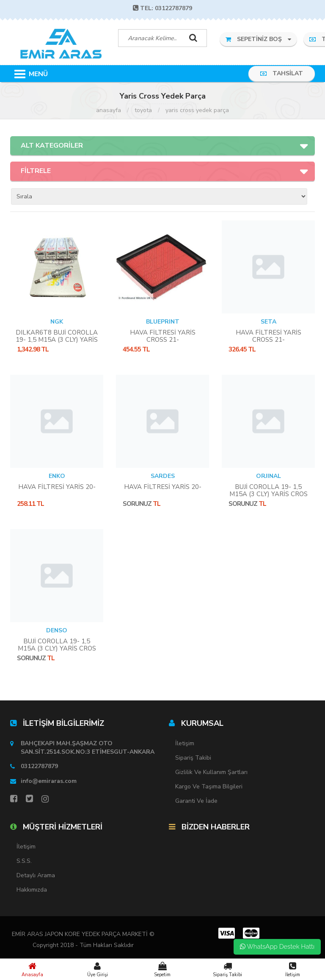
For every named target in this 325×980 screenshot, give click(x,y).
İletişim (292, 969)
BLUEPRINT (163, 322)
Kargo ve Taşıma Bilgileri (209, 786)
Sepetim (162, 969)
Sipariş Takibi (228, 969)
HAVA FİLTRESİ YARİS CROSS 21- (163, 336)
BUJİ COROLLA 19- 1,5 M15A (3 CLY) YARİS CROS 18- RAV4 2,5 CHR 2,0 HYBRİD (269, 498)
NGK (57, 322)
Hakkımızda (32, 890)
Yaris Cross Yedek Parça (197, 110)
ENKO (57, 476)
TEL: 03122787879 (162, 8)
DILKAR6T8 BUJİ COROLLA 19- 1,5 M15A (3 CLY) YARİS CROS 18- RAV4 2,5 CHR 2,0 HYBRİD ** (57, 343)
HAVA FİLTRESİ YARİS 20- (57, 487)
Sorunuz (137, 504)
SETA (269, 322)
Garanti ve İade (196, 801)
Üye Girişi (98, 969)
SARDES (163, 476)
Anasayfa (33, 969)
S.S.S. (24, 861)
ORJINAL (269, 476)
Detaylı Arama (36, 875)
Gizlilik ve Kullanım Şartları (211, 772)
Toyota (143, 110)
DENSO (57, 630)
